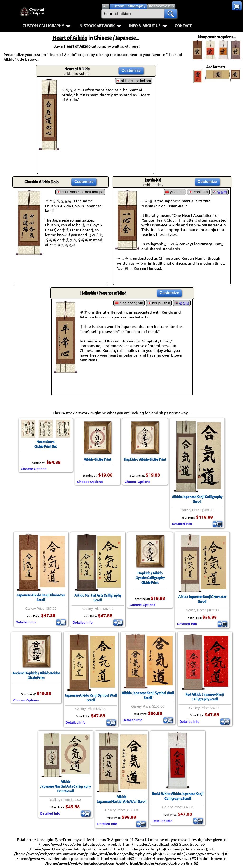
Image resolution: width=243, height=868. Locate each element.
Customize (131, 70)
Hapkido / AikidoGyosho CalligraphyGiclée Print (150, 578)
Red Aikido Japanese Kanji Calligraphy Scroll (205, 697)
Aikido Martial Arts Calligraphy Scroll (98, 598)
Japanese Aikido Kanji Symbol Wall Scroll (91, 698)
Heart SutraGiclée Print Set (46, 444)
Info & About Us (148, 26)
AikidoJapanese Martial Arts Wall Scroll (122, 799)
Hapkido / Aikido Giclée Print (145, 459)
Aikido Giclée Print (98, 459)
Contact (183, 26)
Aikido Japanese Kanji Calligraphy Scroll (197, 499)
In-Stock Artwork (100, 26)
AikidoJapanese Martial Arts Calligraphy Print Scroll (65, 786)
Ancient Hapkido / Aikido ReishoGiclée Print (36, 676)
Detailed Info (182, 524)
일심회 (222, 192)
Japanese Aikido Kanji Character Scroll (41, 598)
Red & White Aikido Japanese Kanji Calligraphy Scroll (178, 796)
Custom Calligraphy (47, 26)
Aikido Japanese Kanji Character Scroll (202, 599)
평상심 (184, 303)
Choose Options (34, 469)
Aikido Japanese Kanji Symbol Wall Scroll (148, 695)
